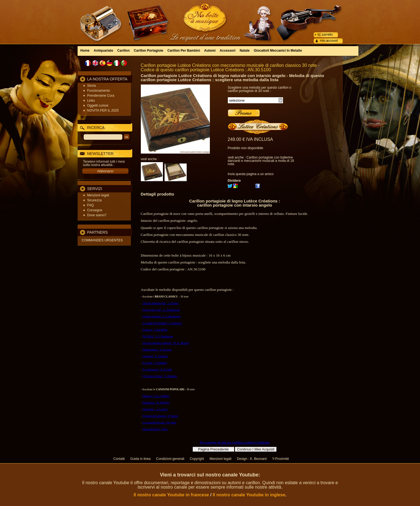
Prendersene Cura (101, 96)
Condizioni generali (170, 459)
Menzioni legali (98, 195)
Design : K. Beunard (252, 459)
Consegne (95, 210)
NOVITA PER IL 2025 (103, 110)
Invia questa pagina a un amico (251, 174)
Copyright (197, 459)
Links (91, 101)
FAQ (91, 205)
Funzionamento (99, 91)
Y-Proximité (280, 459)
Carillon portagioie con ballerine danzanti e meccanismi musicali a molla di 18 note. (261, 161)
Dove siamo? (97, 215)
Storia (92, 86)
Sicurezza (95, 200)
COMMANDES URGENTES (102, 240)
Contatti (119, 459)
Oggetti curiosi (98, 106)
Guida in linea (140, 459)
